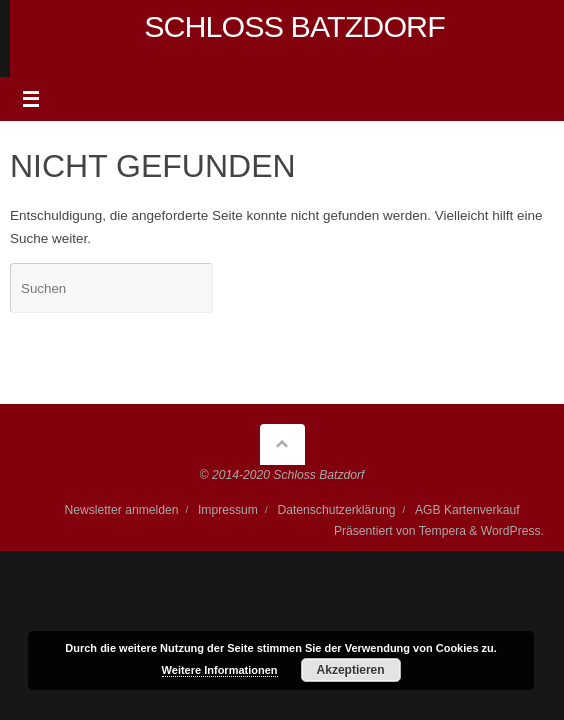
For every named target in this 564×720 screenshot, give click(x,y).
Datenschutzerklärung (336, 510)
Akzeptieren (351, 670)
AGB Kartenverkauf (467, 510)
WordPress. (512, 531)
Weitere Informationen (220, 670)
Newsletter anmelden (121, 510)
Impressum (228, 510)
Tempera (442, 531)
